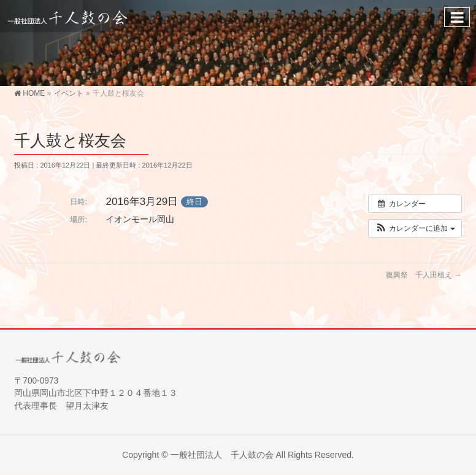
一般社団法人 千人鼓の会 (222, 455)
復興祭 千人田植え (424, 275)
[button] (415, 228)
